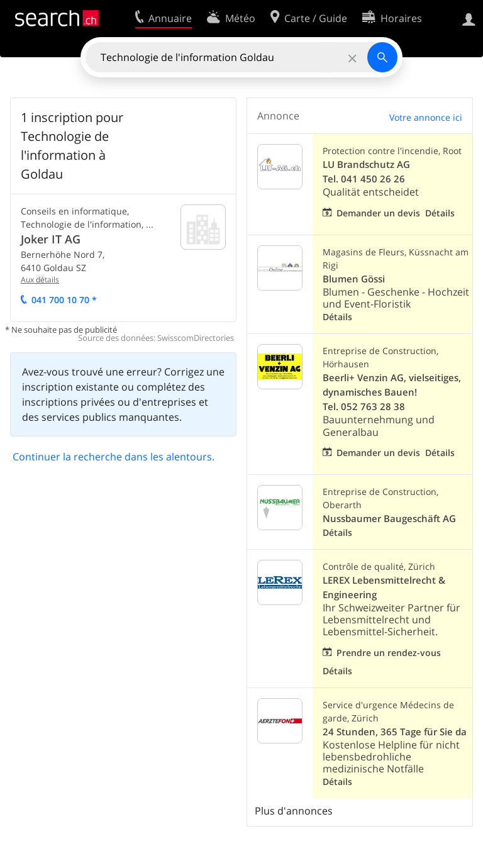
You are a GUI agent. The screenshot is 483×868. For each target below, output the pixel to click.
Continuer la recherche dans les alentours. (114, 457)
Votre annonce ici (426, 117)
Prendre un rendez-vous (389, 653)
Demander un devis (378, 213)
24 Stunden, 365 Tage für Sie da (395, 732)
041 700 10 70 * (64, 300)
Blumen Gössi (354, 279)
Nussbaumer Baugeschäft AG (389, 519)
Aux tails (40, 280)
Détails (440, 213)
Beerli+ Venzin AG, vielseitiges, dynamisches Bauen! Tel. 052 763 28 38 (392, 392)
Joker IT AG (51, 239)
